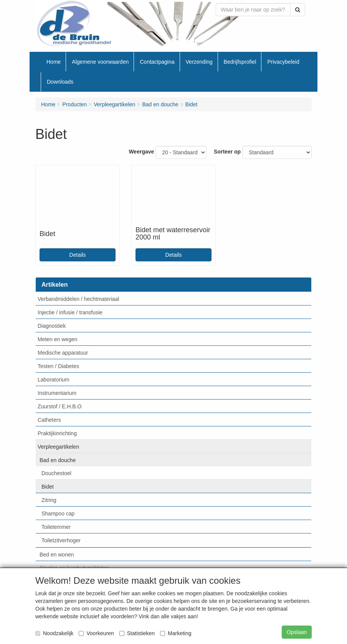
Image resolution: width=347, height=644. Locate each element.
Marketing (176, 633)
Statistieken (137, 633)
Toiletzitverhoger (61, 540)
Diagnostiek (52, 326)
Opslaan (297, 632)
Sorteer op (227, 152)
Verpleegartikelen (58, 447)
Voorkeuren (96, 633)
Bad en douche (58, 460)
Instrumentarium (57, 393)
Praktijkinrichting (57, 433)
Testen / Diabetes (58, 366)
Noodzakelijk (54, 633)
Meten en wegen (58, 339)
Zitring (49, 500)
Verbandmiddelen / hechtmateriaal (78, 299)
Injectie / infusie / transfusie (70, 312)
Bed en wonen (57, 555)
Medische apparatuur (63, 353)
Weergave (141, 152)
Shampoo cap (58, 514)
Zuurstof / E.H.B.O (59, 406)
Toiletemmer (56, 527)
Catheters (49, 420)
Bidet (48, 487)
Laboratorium (54, 380)
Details (78, 255)
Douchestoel (56, 473)
